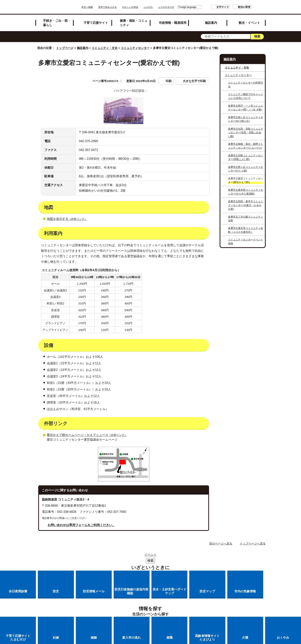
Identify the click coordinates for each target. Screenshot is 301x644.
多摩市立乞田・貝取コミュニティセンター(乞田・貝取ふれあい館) (246, 133)
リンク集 (122, 595)
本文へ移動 (98, 7)
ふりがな (159, 7)
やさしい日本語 (141, 7)
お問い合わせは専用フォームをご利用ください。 (81, 564)
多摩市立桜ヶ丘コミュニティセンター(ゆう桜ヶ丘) (246, 119)
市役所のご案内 (147, 595)
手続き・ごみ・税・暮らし (57, 23)
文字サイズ (212, 7)
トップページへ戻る (253, 582)
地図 (49, 103)
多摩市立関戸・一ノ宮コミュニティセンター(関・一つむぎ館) (246, 108)
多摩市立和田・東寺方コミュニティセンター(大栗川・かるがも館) (246, 205)
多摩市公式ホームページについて (117, 600)
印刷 (169, 81)
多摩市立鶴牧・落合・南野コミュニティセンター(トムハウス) (246, 146)
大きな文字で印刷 (194, 81)
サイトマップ (99, 595)
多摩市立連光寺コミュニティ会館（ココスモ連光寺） (246, 230)
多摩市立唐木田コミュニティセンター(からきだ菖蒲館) (246, 192)
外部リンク (135, 111)
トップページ (65, 48)
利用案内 (134, 103)
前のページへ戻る (221, 582)
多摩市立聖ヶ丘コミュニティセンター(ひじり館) (246, 169)
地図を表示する (69, 258)
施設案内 (211, 23)
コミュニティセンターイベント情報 (246, 241)
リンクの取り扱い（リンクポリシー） (191, 595)
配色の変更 (234, 7)
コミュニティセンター (135, 48)
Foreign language (177, 7)
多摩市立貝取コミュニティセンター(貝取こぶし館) (246, 157)
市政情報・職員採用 (173, 23)
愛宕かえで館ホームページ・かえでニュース (89, 474)
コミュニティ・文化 (105, 48)
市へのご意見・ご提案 (198, 600)
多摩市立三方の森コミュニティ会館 (246, 219)
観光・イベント (249, 23)
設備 (49, 111)
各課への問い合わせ (162, 600)
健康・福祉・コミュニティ (134, 23)
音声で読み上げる (118, 7)
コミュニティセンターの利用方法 (246, 85)
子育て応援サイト (96, 23)
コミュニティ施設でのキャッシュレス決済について (246, 96)
